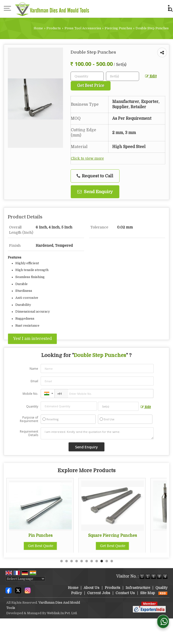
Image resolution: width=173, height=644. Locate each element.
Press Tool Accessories (83, 28)
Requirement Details (29, 433)
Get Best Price (91, 86)
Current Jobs (99, 593)
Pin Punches (63, 536)
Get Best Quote (63, 546)
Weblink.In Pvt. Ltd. (62, 613)
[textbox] (123, 76)
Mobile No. (30, 394)
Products (54, 28)
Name (34, 369)
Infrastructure (138, 588)
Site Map (148, 593)
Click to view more (87, 158)
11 (112, 561)
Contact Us (125, 593)
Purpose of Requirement (29, 419)
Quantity (32, 406)
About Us (92, 588)
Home (38, 28)
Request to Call (95, 176)
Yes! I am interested (32, 339)
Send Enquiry (95, 192)
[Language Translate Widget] (25, 579)
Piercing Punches (118, 28)
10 (107, 561)
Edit (151, 76)
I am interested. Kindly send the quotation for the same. (97, 433)
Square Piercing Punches (135, 536)
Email (34, 381)
